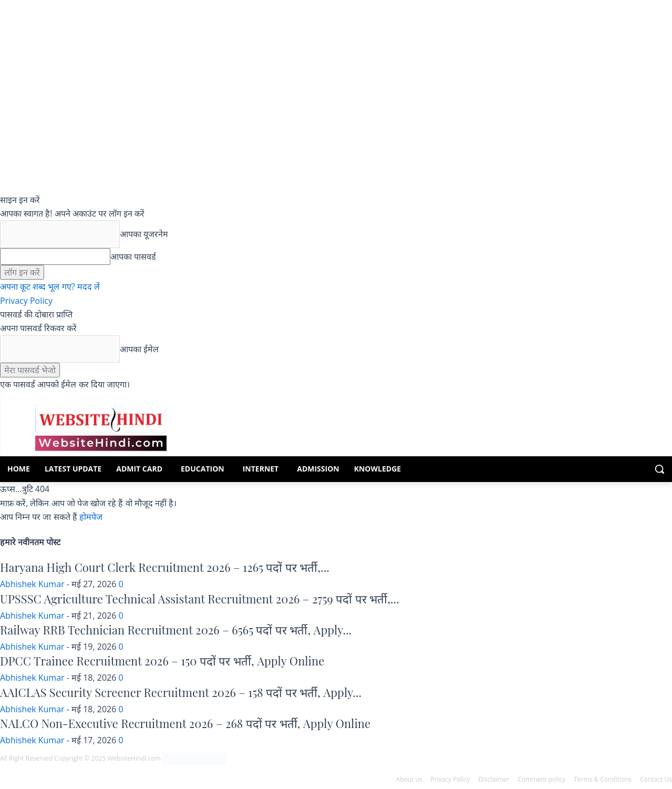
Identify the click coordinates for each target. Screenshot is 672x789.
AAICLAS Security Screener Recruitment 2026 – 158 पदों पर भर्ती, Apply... (181, 692)
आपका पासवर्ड (133, 257)
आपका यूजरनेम (144, 234)
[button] (659, 469)
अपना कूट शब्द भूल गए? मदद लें (50, 286)
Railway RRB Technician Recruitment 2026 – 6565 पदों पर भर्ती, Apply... (176, 630)
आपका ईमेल (139, 349)
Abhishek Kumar (32, 584)
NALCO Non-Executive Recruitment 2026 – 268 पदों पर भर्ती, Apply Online (185, 723)
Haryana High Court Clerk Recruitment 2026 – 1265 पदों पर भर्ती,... (165, 567)
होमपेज (91, 517)
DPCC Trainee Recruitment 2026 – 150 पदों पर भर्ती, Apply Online (162, 661)
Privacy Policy (26, 301)
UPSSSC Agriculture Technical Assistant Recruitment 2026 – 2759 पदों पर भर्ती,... (200, 599)
